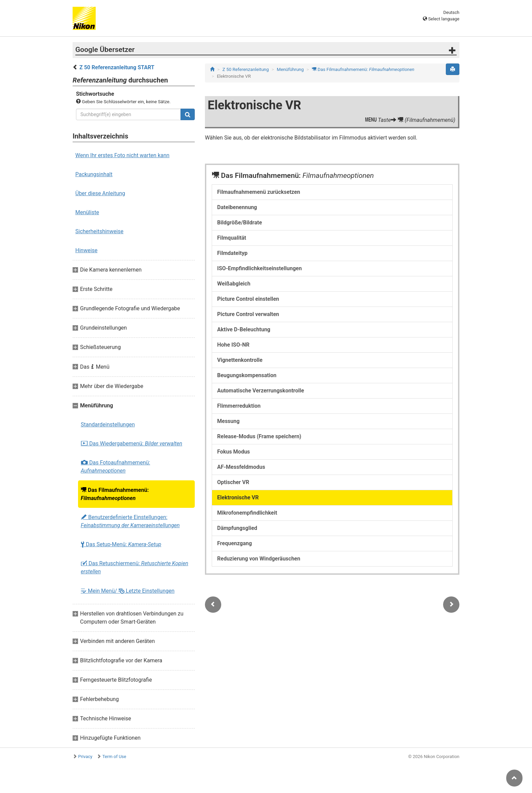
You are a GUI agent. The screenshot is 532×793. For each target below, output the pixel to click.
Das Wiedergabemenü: (131, 444)
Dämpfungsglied (237, 528)
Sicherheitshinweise (99, 231)
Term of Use (114, 757)
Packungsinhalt (94, 174)
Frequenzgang (234, 543)
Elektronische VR (238, 497)
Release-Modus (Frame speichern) (259, 436)
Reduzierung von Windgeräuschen (259, 559)
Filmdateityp (232, 253)
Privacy (85, 757)
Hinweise (86, 250)
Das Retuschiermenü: (135, 567)
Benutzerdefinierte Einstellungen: (130, 521)
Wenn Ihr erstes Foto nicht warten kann (122, 155)
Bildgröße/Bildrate (240, 223)
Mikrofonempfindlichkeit (247, 513)
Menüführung (290, 69)
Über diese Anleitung (100, 193)
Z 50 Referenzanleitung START (117, 67)
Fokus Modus (234, 452)
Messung (228, 421)
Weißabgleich (234, 284)
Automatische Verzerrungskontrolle (261, 391)
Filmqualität (232, 238)
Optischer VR (233, 482)
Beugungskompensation (247, 375)
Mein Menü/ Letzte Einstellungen (128, 591)
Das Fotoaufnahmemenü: (115, 467)
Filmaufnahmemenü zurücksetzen (259, 192)
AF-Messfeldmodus (241, 467)
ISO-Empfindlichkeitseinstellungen (259, 268)
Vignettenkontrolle (240, 360)
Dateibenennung (237, 207)
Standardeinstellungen (108, 425)
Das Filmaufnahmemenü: (115, 494)
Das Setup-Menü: (121, 545)
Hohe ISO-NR (233, 345)
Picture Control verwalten (248, 314)
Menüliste (87, 212)
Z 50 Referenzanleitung (246, 69)
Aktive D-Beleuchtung (244, 329)
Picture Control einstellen (248, 299)
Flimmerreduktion (239, 406)
